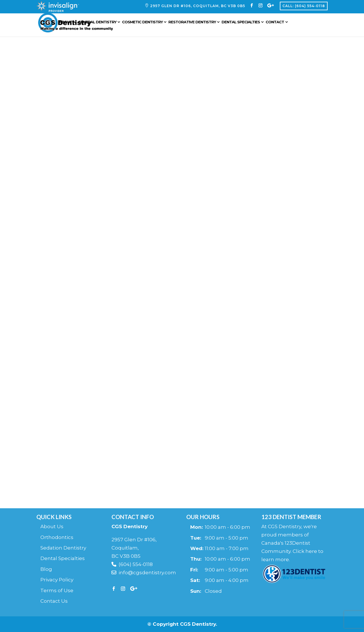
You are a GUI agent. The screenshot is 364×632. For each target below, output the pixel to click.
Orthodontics (57, 537)
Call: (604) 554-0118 (304, 6)
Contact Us (54, 601)
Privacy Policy (57, 580)
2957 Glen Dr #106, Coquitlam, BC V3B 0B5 (198, 6)
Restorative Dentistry (199, 23)
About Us (52, 526)
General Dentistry (104, 23)
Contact (281, 23)
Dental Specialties (247, 23)
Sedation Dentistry (63, 548)
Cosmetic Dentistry (149, 23)
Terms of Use (57, 590)
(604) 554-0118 (132, 564)
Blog (46, 569)
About (72, 23)
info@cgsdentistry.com (144, 573)
